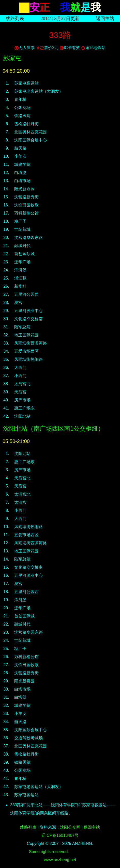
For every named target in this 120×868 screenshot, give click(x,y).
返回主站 (105, 19)
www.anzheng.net (60, 860)
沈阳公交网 (70, 827)
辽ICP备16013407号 (60, 835)
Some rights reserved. (49, 852)
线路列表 (15, 19)
